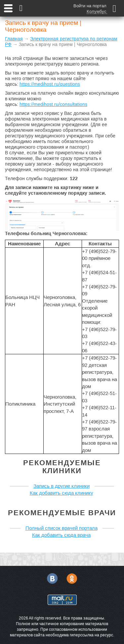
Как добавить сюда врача (61, 535)
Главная (14, 39)
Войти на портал (90, 6)
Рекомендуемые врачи (62, 513)
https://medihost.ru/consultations (53, 104)
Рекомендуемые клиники (62, 467)
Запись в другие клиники (62, 486)
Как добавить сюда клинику (62, 493)
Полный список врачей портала (62, 528)
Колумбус (97, 12)
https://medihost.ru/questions (50, 84)
